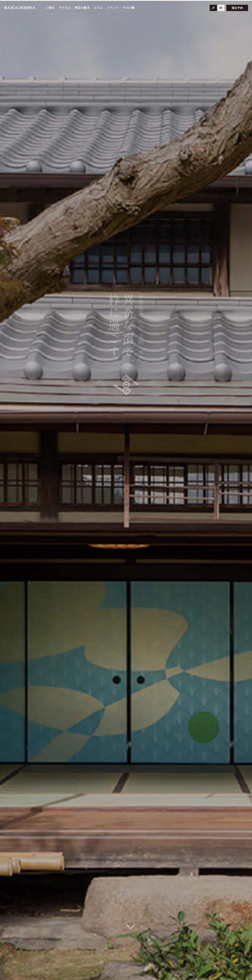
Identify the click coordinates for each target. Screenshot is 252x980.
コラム (98, 8)
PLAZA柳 (129, 8)
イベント (113, 8)
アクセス (65, 8)
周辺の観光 (82, 8)
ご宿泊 (50, 8)
